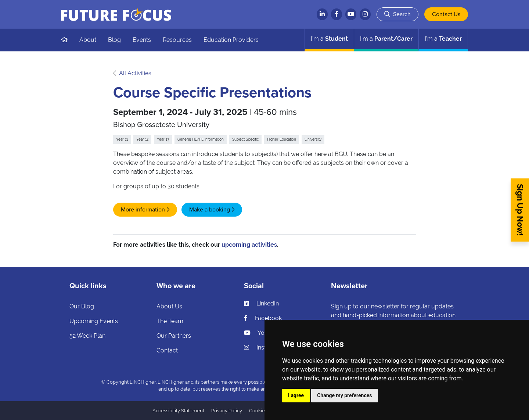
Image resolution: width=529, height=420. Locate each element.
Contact (167, 350)
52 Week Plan (87, 336)
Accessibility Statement (178, 411)
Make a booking (210, 210)
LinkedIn (261, 303)
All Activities (135, 73)
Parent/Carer (386, 39)
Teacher (443, 39)
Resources (177, 40)
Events (142, 40)
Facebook (263, 318)
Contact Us (446, 14)
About (88, 40)
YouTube (262, 333)
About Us (169, 306)
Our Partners (174, 336)
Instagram (264, 347)
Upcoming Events (94, 321)
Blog (114, 40)
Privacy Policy (227, 411)
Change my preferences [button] (344, 395)
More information (143, 210)
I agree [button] (296, 395)
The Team (170, 321)
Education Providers (231, 40)
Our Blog (82, 306)
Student (329, 39)
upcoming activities (249, 245)
